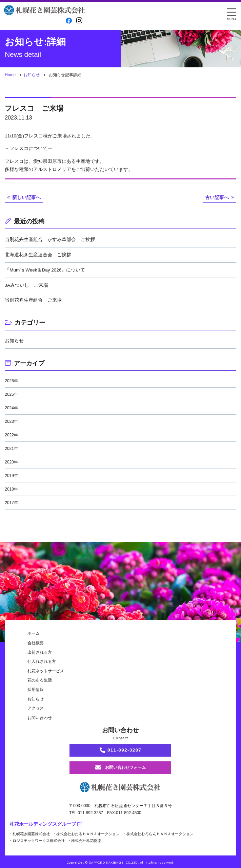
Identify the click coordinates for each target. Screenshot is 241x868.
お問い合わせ (40, 718)
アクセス (36, 708)
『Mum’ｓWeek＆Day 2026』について (45, 270)
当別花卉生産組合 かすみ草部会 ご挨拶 (50, 240)
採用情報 (36, 690)
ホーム (34, 633)
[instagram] (79, 21)
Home (10, 75)
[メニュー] (232, 14)
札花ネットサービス (46, 671)
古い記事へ (217, 198)
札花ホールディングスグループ (46, 824)
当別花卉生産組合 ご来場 (33, 300)
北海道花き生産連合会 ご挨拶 (38, 255)
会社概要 (36, 643)
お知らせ (32, 75)
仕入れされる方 (42, 661)
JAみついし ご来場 (26, 285)
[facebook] (69, 21)
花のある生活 (40, 680)
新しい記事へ (26, 198)
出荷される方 (40, 652)
